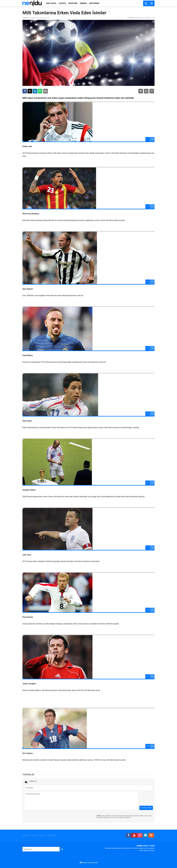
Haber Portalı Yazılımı (90, 863)
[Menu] (152, 3)
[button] (141, 91)
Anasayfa (26, 835)
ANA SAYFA (51, 3)
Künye (34, 835)
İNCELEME (73, 3)
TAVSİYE (62, 3)
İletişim (42, 835)
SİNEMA (83, 3)
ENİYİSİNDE (94, 3)
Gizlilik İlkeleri (52, 835)
